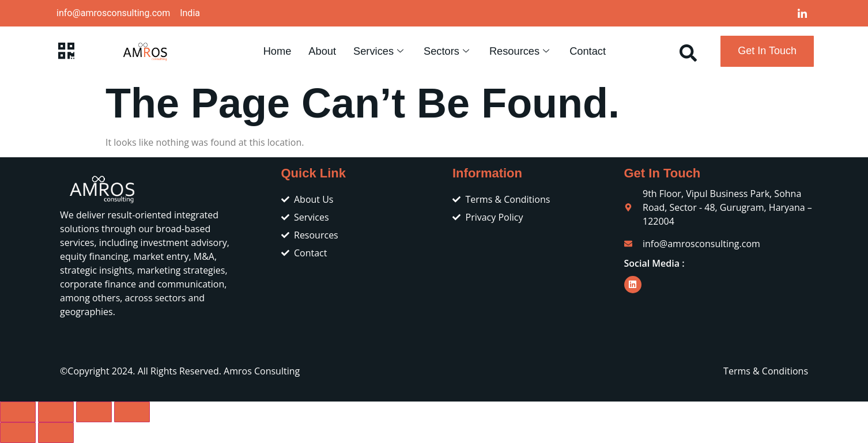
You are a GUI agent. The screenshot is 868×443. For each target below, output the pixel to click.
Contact (588, 51)
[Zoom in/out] (18, 412)
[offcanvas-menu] (66, 51)
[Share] (94, 412)
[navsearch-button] (688, 51)
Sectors (448, 51)
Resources (521, 51)
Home (276, 51)
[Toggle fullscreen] (56, 412)
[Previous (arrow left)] (18, 433)
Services (380, 51)
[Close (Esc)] (132, 412)
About (322, 51)
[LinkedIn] (802, 13)
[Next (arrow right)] (56, 433)
